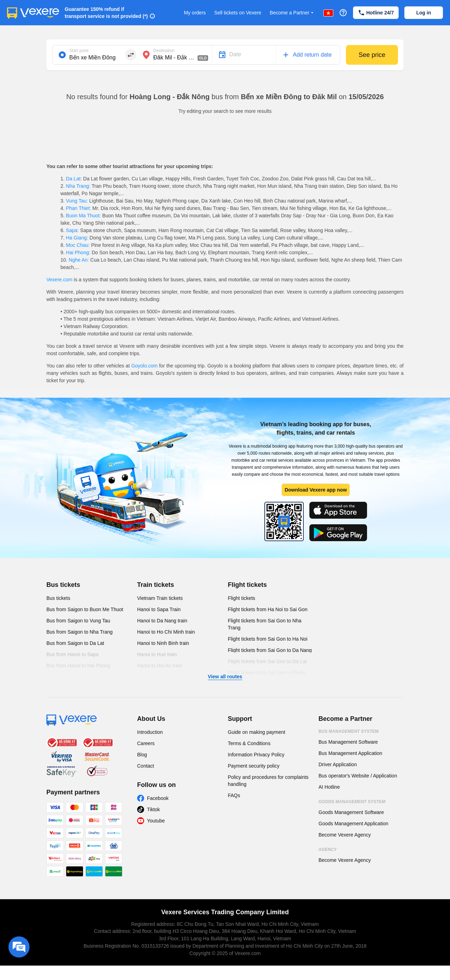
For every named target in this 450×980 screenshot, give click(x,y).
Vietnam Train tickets (160, 598)
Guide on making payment (256, 732)
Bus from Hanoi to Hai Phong (78, 666)
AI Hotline (329, 787)
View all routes (225, 677)
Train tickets (156, 585)
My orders (195, 13)
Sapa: (72, 230)
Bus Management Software (348, 742)
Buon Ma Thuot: (83, 216)
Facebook (158, 798)
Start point (79, 51)
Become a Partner (292, 13)
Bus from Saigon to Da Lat (75, 643)
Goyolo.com (144, 366)
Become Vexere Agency (345, 835)
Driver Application (338, 764)
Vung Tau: (77, 201)
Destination (164, 51)
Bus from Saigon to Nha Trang (79, 632)
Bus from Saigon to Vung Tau (78, 621)
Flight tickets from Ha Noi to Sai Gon (268, 609)
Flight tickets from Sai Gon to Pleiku (267, 673)
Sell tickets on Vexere (238, 13)
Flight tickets (247, 585)
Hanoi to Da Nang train (162, 621)
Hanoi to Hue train (157, 654)
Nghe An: (79, 260)
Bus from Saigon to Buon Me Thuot (85, 609)
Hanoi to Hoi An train (160, 666)
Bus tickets (63, 585)
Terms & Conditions (249, 743)
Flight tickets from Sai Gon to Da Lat (267, 661)
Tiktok (153, 809)
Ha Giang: (77, 238)
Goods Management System (352, 802)
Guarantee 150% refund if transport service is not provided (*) (106, 13)
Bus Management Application (350, 753)
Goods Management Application (353, 824)
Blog (142, 755)
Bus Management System (349, 731)
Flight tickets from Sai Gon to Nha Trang (265, 624)
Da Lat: (74, 179)
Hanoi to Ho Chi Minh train (166, 632)
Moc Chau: (78, 245)
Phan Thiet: (79, 208)
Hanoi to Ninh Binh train (163, 643)
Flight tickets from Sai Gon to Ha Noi (268, 639)
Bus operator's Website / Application (358, 776)
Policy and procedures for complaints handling (268, 781)
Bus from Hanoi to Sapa (73, 654)
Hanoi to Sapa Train (159, 609)
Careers (146, 743)
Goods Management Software (351, 812)
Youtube (156, 821)
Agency (328, 850)
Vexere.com (59, 280)
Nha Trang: (78, 186)
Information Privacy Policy (256, 755)
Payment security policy (254, 766)
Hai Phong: (78, 252)
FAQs (234, 795)
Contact (146, 766)
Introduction (150, 732)
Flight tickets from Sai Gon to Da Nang (270, 650)
